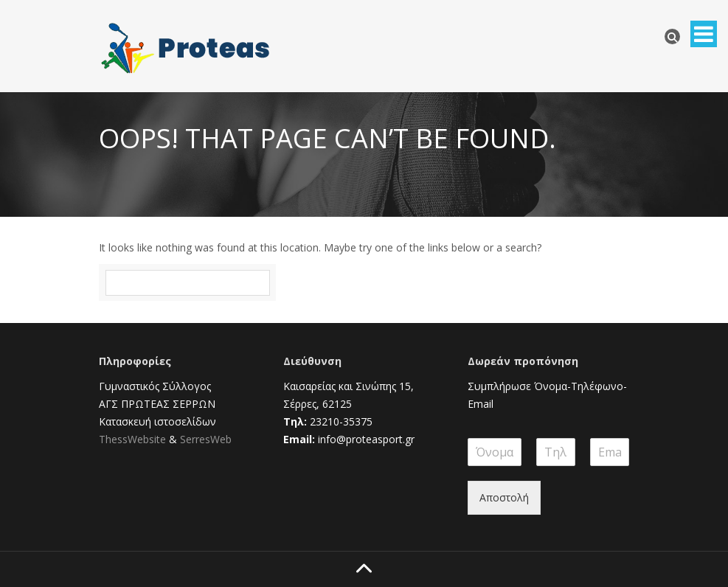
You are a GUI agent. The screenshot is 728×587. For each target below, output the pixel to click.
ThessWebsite (132, 439)
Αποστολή (504, 497)
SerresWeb (206, 439)
